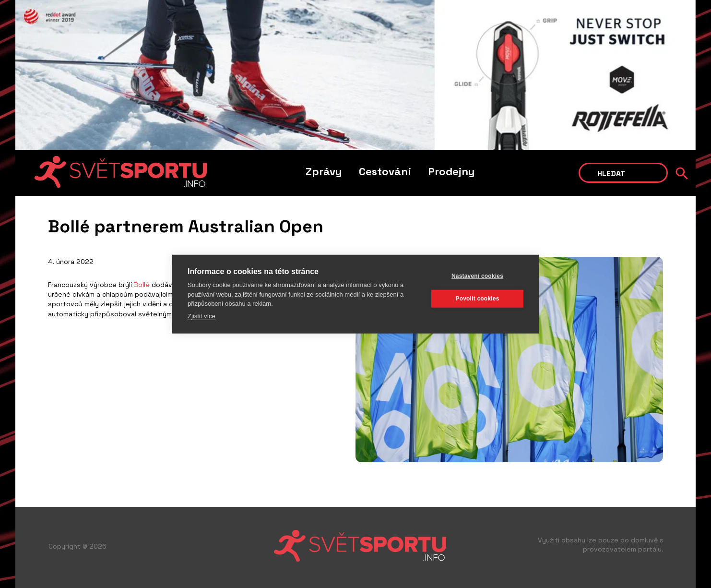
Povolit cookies (477, 299)
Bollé (142, 285)
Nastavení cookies (477, 276)
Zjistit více (201, 316)
